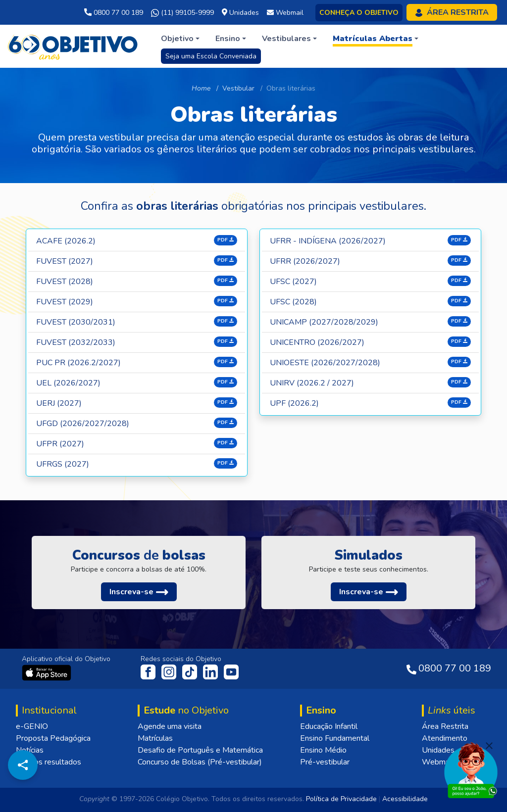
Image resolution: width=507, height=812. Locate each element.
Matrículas (155, 738)
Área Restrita (445, 726)
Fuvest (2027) (65, 261)
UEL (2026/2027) (68, 383)
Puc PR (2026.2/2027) (78, 363)
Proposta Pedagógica (53, 738)
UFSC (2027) (293, 282)
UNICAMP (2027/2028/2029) (324, 322)
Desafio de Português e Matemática (200, 750)
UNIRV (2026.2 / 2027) (312, 383)
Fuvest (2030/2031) (76, 322)
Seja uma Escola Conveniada (211, 56)
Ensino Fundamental (335, 738)
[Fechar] (489, 746)
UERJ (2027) (59, 403)
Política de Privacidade (341, 799)
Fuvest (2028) (65, 282)
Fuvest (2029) (65, 302)
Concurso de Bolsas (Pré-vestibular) (200, 762)
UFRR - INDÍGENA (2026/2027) (328, 241)
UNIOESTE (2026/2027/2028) (325, 363)
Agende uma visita (170, 726)
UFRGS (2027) (63, 464)
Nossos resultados (49, 762)
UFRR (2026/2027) (305, 261)
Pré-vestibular (325, 762)
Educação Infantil (329, 726)
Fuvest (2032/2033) (76, 342)
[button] (180, 39)
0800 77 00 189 (114, 13)
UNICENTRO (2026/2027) (317, 342)
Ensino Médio (323, 750)
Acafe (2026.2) (66, 241)
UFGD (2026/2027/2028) (83, 424)
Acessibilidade (405, 799)
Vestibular (238, 88)
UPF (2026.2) (294, 403)
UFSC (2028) (293, 302)
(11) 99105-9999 (182, 13)
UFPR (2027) (60, 444)
